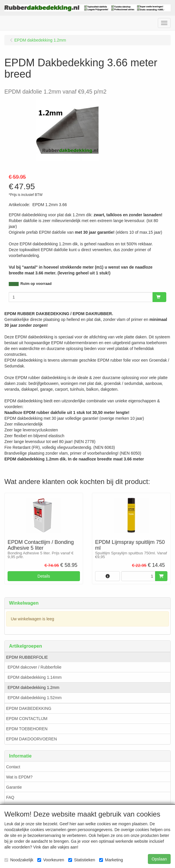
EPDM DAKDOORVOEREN (32, 739)
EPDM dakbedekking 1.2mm (33, 687)
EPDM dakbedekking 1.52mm (35, 698)
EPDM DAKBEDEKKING (29, 708)
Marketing (111, 860)
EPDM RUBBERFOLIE (27, 657)
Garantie (14, 787)
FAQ (10, 797)
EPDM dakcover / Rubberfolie (34, 667)
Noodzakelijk (19, 860)
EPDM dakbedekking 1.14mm (35, 677)
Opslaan (159, 859)
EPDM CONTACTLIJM (27, 719)
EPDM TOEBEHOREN (27, 729)
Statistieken (82, 860)
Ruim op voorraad (36, 284)
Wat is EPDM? (19, 777)
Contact (13, 767)
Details (44, 576)
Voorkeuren (51, 860)
